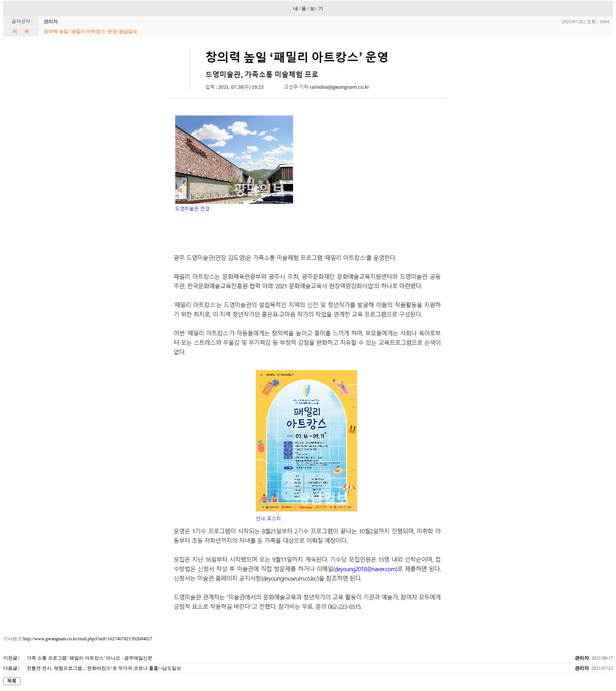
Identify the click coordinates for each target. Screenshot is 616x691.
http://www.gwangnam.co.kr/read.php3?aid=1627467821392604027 (88, 639)
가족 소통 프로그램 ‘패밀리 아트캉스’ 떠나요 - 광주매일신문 (90, 658)
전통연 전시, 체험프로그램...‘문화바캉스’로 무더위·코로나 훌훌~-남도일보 (104, 668)
